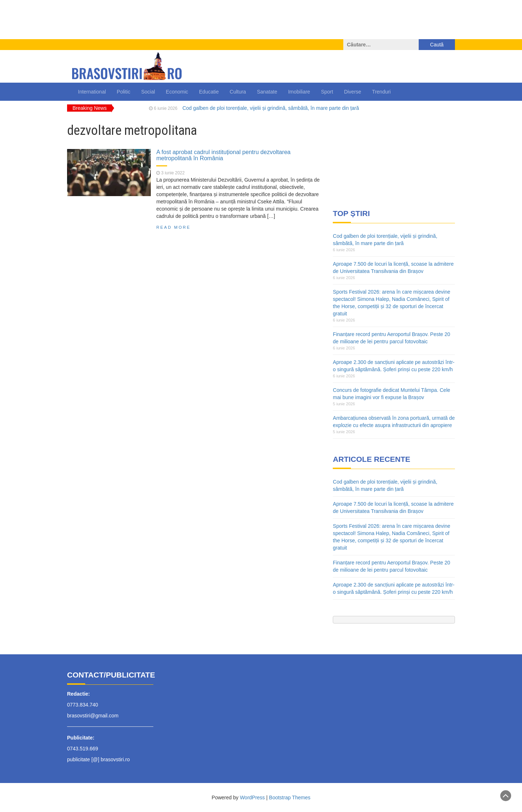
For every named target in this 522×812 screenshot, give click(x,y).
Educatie (209, 92)
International (92, 92)
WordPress (252, 797)
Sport (327, 92)
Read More (173, 227)
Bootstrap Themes (290, 797)
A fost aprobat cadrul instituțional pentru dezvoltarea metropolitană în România (223, 155)
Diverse (353, 92)
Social (148, 92)
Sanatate (267, 92)
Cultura (238, 92)
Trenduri (381, 92)
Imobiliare (299, 92)
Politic (123, 92)
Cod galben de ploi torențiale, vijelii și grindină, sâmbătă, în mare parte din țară (271, 108)
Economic (177, 92)
